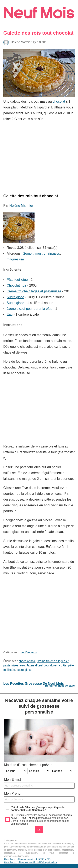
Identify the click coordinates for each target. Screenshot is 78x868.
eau (22, 665)
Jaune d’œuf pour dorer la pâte (30, 309)
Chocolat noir (16, 285)
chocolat (58, 102)
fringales (54, 253)
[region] (39, 156)
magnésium (15, 259)
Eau (10, 314)
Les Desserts (28, 652)
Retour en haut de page (60, 686)
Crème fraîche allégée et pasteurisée (34, 291)
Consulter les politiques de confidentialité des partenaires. (31, 862)
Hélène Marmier (21, 206)
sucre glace (24, 670)
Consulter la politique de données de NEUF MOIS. (27, 859)
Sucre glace (15, 297)
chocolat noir (27, 661)
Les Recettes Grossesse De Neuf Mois (34, 684)
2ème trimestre (34, 253)
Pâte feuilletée (17, 280)
